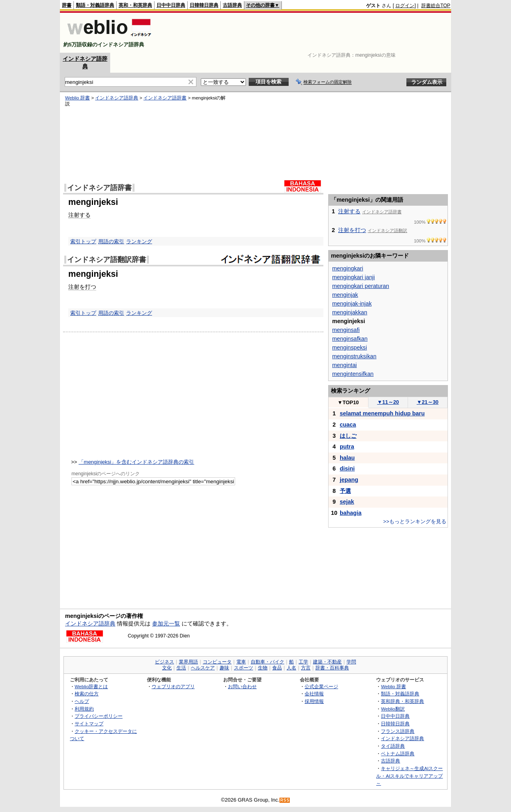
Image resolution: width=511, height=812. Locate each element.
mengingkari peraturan (361, 286)
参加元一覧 (166, 623)
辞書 (67, 5)
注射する (79, 215)
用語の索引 (111, 241)
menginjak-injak (352, 304)
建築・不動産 (327, 662)
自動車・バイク (267, 662)
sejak (347, 502)
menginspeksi (350, 347)
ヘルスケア (203, 668)
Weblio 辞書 (77, 98)
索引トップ (83, 241)
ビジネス (164, 662)
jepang (349, 480)
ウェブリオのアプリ (173, 686)
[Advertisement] (305, 33)
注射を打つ (82, 287)
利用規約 (84, 709)
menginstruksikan (354, 356)
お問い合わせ (242, 686)
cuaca (348, 425)
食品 (277, 668)
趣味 (224, 668)
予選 (345, 491)
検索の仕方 (87, 694)
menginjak (345, 295)
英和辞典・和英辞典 (402, 701)
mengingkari (348, 268)
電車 (241, 662)
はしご (348, 436)
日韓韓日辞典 (204, 5)
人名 (291, 668)
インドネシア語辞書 (165, 98)
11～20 (388, 402)
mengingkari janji (354, 277)
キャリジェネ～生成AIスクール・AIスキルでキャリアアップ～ (409, 776)
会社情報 (314, 694)
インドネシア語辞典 (117, 98)
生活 (181, 668)
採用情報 (314, 701)
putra (347, 447)
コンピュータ (217, 662)
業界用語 (188, 662)
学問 (351, 662)
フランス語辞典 (398, 731)
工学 (303, 662)
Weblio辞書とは (91, 686)
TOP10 (348, 402)
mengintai (345, 365)
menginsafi (346, 330)
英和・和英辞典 (135, 5)
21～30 (428, 402)
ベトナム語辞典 (398, 753)
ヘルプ (82, 701)
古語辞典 (232, 5)
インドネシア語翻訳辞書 (107, 260)
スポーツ (244, 668)
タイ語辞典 (393, 746)
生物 (263, 668)
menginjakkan (350, 312)
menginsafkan (350, 339)
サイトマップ (89, 724)
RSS (285, 800)
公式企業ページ (321, 686)
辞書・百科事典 (332, 668)
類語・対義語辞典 (95, 5)
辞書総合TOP (436, 6)
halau (347, 458)
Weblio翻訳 (393, 709)
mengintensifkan (353, 374)
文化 (167, 668)
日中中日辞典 (171, 5)
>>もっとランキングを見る (415, 521)
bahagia (351, 513)
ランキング (139, 241)
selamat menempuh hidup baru (382, 413)
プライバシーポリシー (99, 716)
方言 (306, 668)
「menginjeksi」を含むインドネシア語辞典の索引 (137, 462)
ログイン (405, 6)
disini (347, 469)
